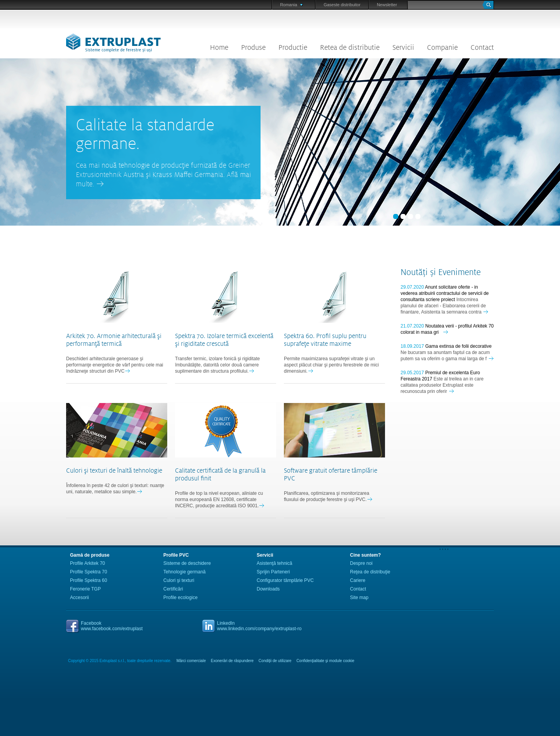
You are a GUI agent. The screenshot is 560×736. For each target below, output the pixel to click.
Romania (291, 5)
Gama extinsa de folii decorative (458, 346)
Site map (359, 598)
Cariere (358, 580)
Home (219, 47)
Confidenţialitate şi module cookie (325, 661)
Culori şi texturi (179, 580)
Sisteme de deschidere (187, 563)
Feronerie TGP (85, 589)
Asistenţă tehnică (274, 563)
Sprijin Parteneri (273, 572)
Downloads (268, 589)
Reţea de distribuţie (370, 572)
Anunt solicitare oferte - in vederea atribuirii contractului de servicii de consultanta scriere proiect (445, 293)
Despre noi (361, 563)
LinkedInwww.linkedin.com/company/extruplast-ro (259, 626)
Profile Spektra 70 (88, 572)
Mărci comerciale (191, 661)
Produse (253, 47)
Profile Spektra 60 (88, 580)
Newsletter (387, 5)
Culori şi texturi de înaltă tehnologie (114, 471)
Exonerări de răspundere (232, 661)
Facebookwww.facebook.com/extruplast (112, 626)
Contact (482, 47)
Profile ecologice (180, 598)
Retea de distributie (350, 47)
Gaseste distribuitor (342, 5)
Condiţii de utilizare (275, 661)
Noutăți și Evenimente (441, 272)
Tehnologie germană (185, 572)
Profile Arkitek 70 (87, 563)
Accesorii (80, 598)
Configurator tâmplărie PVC (285, 580)
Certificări (173, 589)
